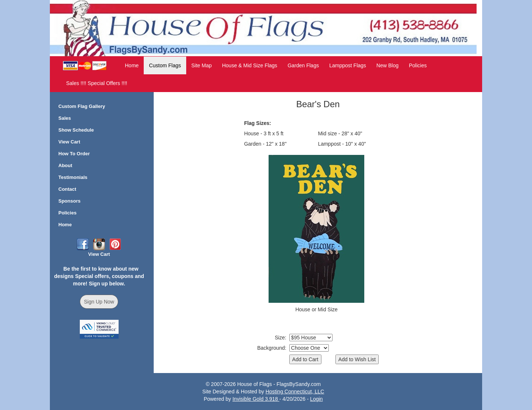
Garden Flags (303, 65)
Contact (67, 189)
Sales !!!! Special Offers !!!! (97, 83)
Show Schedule (76, 130)
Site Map (202, 65)
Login (316, 399)
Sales (65, 118)
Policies (418, 65)
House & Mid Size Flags (250, 65)
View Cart (69, 142)
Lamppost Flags (348, 65)
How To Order (74, 154)
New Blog (388, 65)
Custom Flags (165, 65)
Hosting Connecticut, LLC (295, 392)
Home (132, 65)
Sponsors (69, 201)
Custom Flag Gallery (82, 106)
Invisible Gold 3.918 (256, 399)
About (65, 165)
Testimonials (73, 177)
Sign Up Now (99, 302)
